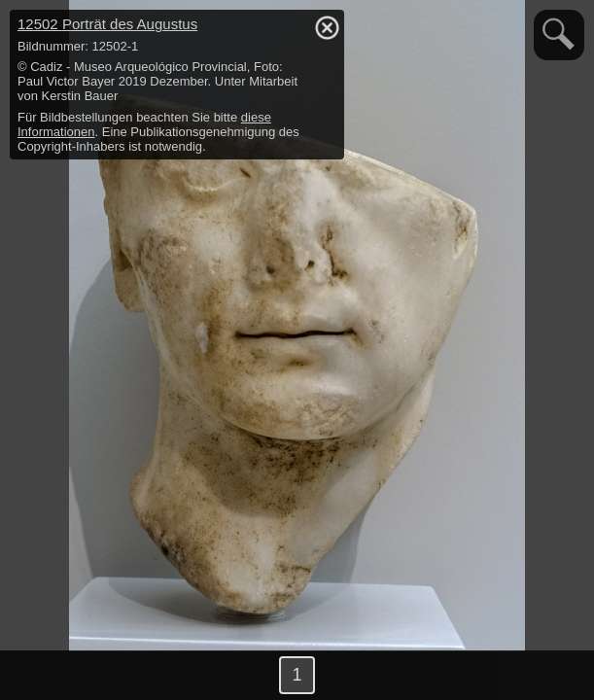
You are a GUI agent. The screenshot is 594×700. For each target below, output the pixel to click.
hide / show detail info (327, 27)
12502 (107, 24)
